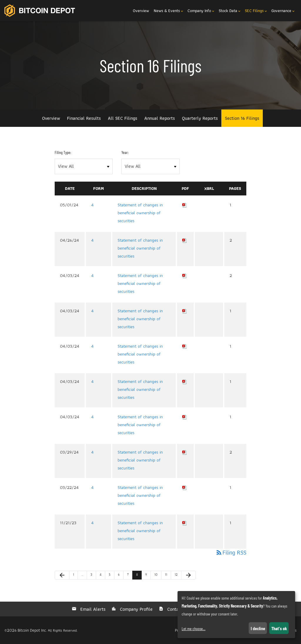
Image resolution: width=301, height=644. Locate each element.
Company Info (201, 11)
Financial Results (84, 118)
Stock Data (230, 11)
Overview (141, 11)
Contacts (175, 609)
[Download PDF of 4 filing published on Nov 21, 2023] (185, 523)
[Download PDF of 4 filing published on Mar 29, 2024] (185, 452)
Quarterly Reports (200, 118)
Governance (283, 11)
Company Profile (136, 609)
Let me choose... (194, 629)
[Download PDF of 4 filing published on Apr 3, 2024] (185, 275)
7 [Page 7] (130, 576)
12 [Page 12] (178, 576)
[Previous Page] (62, 575)
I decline (258, 628)
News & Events (169, 11)
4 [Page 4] (102, 576)
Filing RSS (231, 552)
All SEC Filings (123, 118)
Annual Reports (160, 118)
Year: (125, 152)
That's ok (279, 628)
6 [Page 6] (121, 576)
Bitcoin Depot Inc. (32, 630)
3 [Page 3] (93, 576)
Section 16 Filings (242, 118)
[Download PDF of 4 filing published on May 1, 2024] (185, 205)
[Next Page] (188, 575)
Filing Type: (63, 152)
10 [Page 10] (157, 576)
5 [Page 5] (111, 576)
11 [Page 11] (168, 576)
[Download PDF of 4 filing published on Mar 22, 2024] (185, 487)
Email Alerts (92, 609)
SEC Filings (256, 11)
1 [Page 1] (75, 576)
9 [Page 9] (148, 576)
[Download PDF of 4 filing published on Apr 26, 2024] (185, 240)
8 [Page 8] (139, 576)
